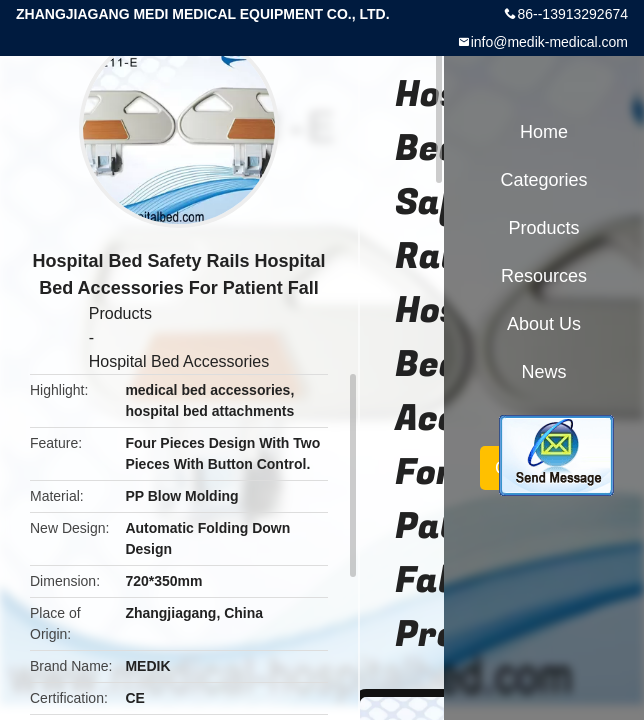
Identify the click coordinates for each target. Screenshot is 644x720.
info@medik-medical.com (549, 42)
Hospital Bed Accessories (179, 361)
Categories (543, 180)
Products (120, 313)
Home (544, 132)
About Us (544, 324)
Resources (544, 276)
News (543, 372)
